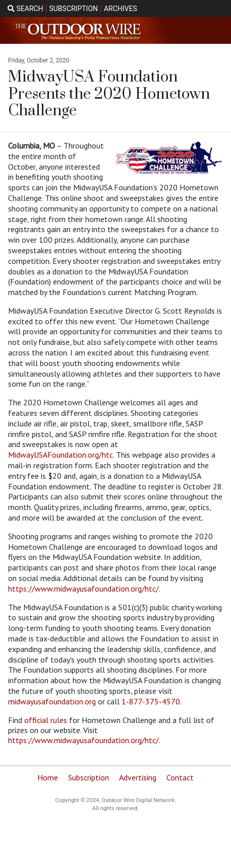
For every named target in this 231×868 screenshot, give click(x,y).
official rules (46, 720)
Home (48, 777)
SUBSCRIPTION (73, 9)
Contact (180, 777)
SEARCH (25, 9)
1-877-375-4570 (151, 701)
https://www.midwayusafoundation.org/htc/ (83, 589)
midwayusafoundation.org (52, 701)
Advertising (138, 777)
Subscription (89, 777)
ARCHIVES (121, 9)
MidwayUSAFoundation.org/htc (61, 455)
